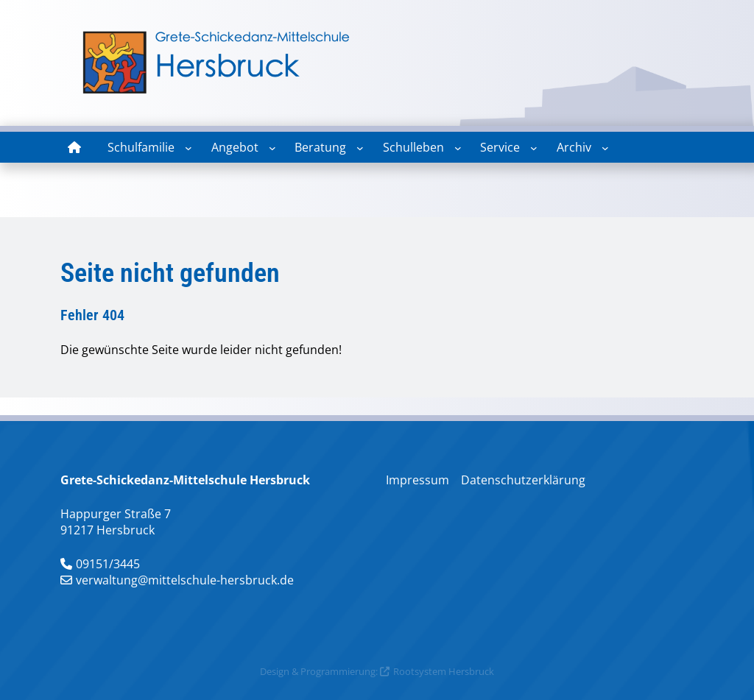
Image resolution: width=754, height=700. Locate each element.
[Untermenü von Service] (534, 148)
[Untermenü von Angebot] (272, 148)
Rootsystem (420, 671)
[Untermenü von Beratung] (360, 148)
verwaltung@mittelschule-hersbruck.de (185, 580)
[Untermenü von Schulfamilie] (188, 148)
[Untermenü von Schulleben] (458, 148)
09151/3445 (108, 564)
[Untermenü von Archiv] (605, 148)
